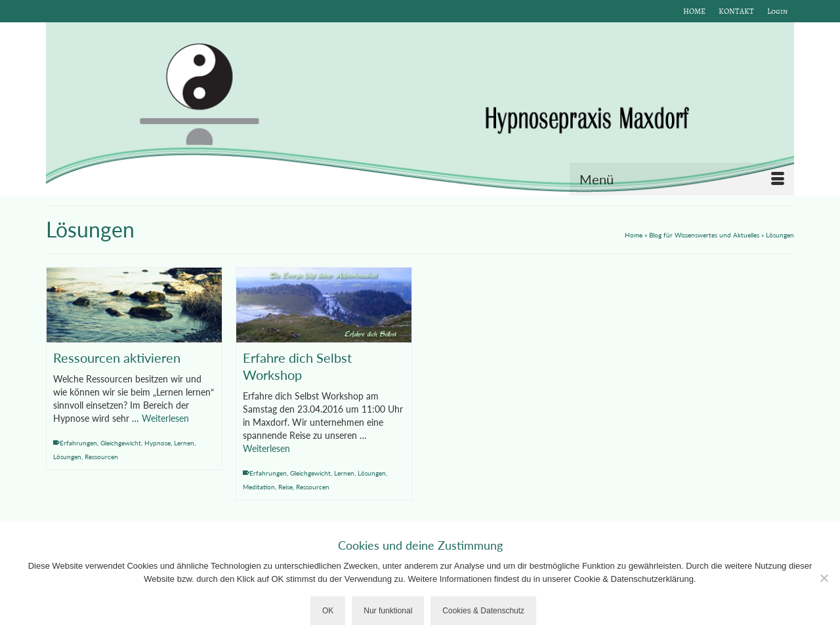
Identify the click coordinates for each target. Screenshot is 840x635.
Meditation (259, 487)
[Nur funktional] (824, 578)
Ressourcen (101, 457)
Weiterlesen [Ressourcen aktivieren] (165, 418)
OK (328, 611)
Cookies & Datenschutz (483, 611)
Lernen (184, 443)
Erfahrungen (78, 443)
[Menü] (682, 179)
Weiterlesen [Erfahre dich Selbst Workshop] (266, 448)
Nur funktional (388, 611)
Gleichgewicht (121, 443)
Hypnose (157, 443)
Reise (285, 487)
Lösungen (67, 457)
